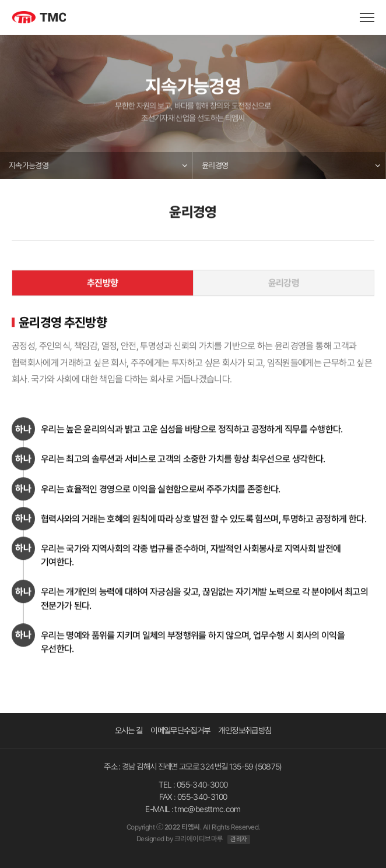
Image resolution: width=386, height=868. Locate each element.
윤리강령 (284, 283)
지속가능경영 (29, 165)
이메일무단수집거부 (180, 730)
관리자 (239, 839)
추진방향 (102, 283)
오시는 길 (129, 730)
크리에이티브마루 (199, 839)
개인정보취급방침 (245, 730)
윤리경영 (215, 165)
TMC (51, 19)
